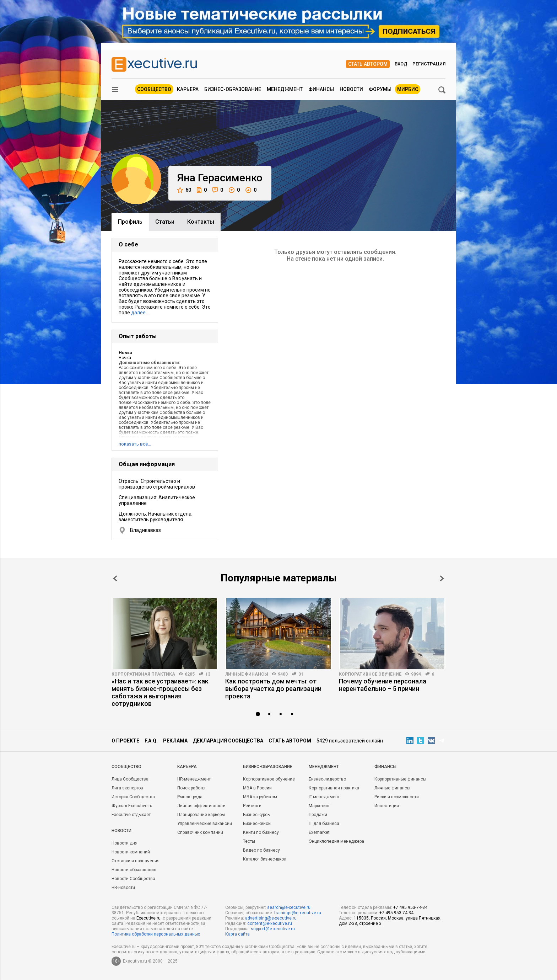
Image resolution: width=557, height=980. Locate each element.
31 (301, 674)
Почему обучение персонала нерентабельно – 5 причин (383, 685)
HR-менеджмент (194, 779)
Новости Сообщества (133, 879)
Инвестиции (387, 806)
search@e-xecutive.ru (289, 907)
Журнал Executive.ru (132, 806)
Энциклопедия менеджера (336, 841)
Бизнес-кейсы (257, 824)
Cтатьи (165, 222)
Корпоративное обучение (370, 674)
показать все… (135, 444)
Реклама (175, 741)
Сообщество (154, 89)
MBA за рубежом (260, 797)
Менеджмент (285, 89)
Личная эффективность (201, 806)
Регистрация (429, 64)
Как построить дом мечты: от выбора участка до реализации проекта (273, 689)
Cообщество (126, 767)
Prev (115, 578)
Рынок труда (190, 797)
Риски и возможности (397, 797)
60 (184, 190)
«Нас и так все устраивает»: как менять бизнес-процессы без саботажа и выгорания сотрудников (160, 692)
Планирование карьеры (201, 815)
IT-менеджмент (324, 797)
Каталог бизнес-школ (265, 859)
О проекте (125, 741)
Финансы (321, 89)
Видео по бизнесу (261, 850)
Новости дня (125, 843)
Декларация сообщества (228, 741)
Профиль (130, 222)
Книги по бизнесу (261, 832)
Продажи (318, 815)
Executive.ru (148, 918)
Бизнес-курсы (257, 815)
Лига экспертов (127, 788)
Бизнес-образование (233, 89)
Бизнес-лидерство (327, 779)
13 (208, 674)
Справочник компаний (200, 832)
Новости (351, 89)
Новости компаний (131, 852)
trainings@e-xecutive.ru (298, 913)
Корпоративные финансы (400, 779)
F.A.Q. (151, 741)
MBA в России (257, 788)
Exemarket (319, 832)
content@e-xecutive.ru (270, 923)
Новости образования (134, 870)
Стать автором (368, 64)
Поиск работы (191, 788)
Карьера (188, 89)
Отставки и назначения (136, 861)
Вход (401, 64)
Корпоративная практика (143, 674)
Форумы (380, 89)
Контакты (201, 222)
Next (442, 578)
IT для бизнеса (324, 824)
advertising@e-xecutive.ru (271, 918)
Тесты (249, 841)
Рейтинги (252, 806)
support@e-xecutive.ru (273, 929)
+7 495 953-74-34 (410, 907)
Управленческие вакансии (205, 824)
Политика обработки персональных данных (156, 934)
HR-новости (123, 888)
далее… (140, 313)
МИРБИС (408, 89)
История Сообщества (133, 797)
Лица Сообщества (130, 779)
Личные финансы (247, 674)
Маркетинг (319, 806)
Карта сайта (237, 934)
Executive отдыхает (131, 815)
